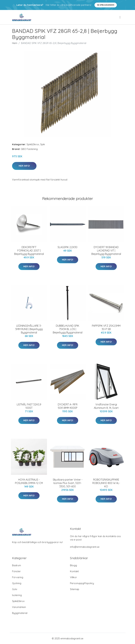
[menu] (120, 17)
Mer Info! (24, 166)
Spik (43, 144)
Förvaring (18, 577)
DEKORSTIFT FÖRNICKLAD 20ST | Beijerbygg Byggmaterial (29, 251)
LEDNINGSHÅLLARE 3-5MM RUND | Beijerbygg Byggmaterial (29, 329)
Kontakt (74, 571)
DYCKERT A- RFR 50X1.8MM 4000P (68, 406)
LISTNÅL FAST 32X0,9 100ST (29, 406)
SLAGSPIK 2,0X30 (67, 247)
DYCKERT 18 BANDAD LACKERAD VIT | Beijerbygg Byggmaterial (106, 251)
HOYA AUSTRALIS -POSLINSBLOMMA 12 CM (29, 481)
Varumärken (19, 607)
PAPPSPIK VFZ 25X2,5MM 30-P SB (106, 327)
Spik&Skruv (33, 144)
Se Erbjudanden (106, 5)
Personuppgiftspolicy (82, 583)
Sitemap (75, 589)
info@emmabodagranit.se (85, 547)
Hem (15, 43)
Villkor (73, 577)
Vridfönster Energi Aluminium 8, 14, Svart (106, 406)
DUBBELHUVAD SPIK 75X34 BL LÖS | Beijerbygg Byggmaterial (68, 329)
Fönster (16, 571)
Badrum (16, 565)
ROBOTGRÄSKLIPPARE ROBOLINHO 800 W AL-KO (106, 483)
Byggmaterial (20, 613)
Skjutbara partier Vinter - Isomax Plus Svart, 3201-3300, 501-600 (68, 483)
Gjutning (17, 583)
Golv (15, 589)
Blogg (73, 565)
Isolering (17, 595)
